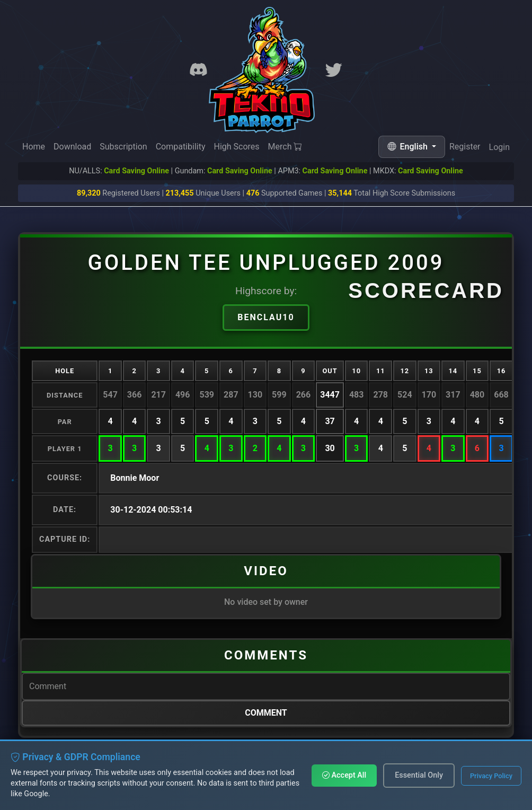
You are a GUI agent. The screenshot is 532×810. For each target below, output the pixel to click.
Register (465, 148)
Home (34, 147)
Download (72, 147)
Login (499, 150)
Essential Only (419, 775)
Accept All (344, 775)
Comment (266, 713)
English (409, 147)
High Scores (236, 147)
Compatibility (181, 147)
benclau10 (266, 317)
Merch (285, 147)
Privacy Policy (491, 776)
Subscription (123, 147)
